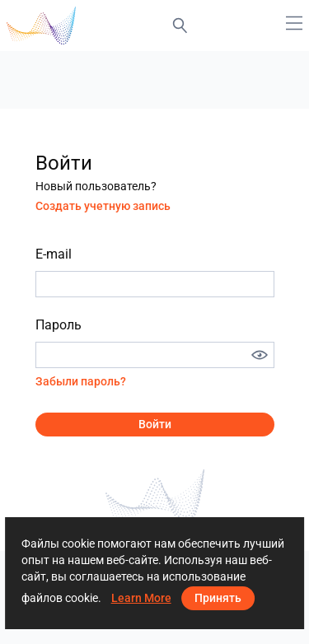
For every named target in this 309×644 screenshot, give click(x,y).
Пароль (59, 325)
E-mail (54, 254)
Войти (155, 424)
